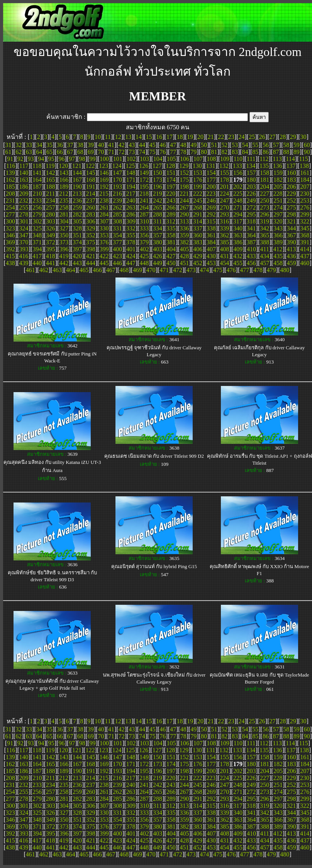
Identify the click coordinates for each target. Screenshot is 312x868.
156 (238, 173)
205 (278, 187)
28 (283, 137)
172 (144, 180)
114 (290, 159)
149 (144, 173)
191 (91, 187)
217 (131, 194)
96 (61, 159)
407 (211, 249)
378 (131, 242)
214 (90, 194)
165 (51, 180)
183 (292, 180)
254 (10, 207)
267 (184, 207)
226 (251, 194)
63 (29, 152)
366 (278, 235)
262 (117, 207)
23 (231, 137)
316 (224, 221)
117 (24, 166)
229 (291, 194)
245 (198, 201)
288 (158, 214)
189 (64, 187)
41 (111, 145)
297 (278, 214)
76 (163, 152)
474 (204, 270)
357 (158, 235)
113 (277, 159)
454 (224, 263)
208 (10, 194)
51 (214, 145)
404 (171, 249)
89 (297, 152)
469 (137, 270)
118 (37, 166)
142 (51, 173)
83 (235, 152)
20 (200, 137)
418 (51, 256)
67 (70, 152)
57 (276, 145)
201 (224, 187)
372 (51, 242)
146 (104, 173)
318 (251, 221)
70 (101, 152)
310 (144, 221)
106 (185, 159)
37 (70, 145)
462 (44, 270)
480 (285, 270)
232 (24, 201)
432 (238, 256)
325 (37, 228)
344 (292, 228)
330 (104, 228)
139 (10, 173)
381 (171, 242)
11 (108, 137)
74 (142, 152)
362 (224, 235)
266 (171, 207)
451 (184, 263)
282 (77, 214)
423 (117, 256)
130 (197, 166)
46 (163, 145)
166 (64, 180)
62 (19, 152)
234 (51, 201)
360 (198, 235)
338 (211, 228)
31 (8, 145)
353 (104, 235)
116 (11, 166)
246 (211, 201)
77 (173, 152)
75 (153, 152)
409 (238, 249)
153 (198, 173)
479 (271, 270)
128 (170, 166)
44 (142, 145)
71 (111, 152)
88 (286, 152)
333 (144, 228)
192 (104, 187)
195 (144, 187)
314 (198, 221)
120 (63, 166)
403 (158, 249)
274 (278, 207)
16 (159, 137)
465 (84, 270)
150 (158, 173)
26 (262, 137)
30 (303, 137)
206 (292, 187)
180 (251, 180)
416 (24, 256)
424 (131, 256)
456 (251, 263)
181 (265, 180)
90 (307, 152)
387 (251, 242)
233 (37, 201)
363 (238, 235)
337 (198, 228)
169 (104, 180)
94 (41, 159)
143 (64, 173)
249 (251, 201)
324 (24, 228)
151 (171, 173)
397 (77, 249)
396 (64, 249)
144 (77, 173)
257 (51, 207)
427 (171, 256)
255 (24, 207)
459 (292, 263)
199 (198, 187)
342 (265, 228)
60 (307, 145)
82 (224, 152)
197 (171, 187)
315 (211, 221)
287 (144, 214)
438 (10, 263)
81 (214, 152)
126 (144, 166)
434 (265, 256)
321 (291, 221)
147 (117, 173)
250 (265, 201)
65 (49, 152)
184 (305, 180)
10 (98, 137)
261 (104, 207)
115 (303, 159)
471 (164, 270)
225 (238, 194)
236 (77, 201)
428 (184, 256)
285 (117, 214)
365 (265, 235)
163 (24, 180)
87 (276, 152)
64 (39, 152)
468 (124, 270)
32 (19, 145)
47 (173, 145)
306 (91, 221)
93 (31, 159)
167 (77, 180)
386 (238, 242)
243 (171, 201)
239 (117, 201)
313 (184, 221)
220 (171, 194)
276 (305, 207)
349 (51, 235)
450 (171, 263)
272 (251, 207)
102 (131, 159)
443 (77, 263)
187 (37, 187)
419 (64, 256)
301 (24, 221)
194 (131, 187)
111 (251, 159)
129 (184, 166)
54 (245, 145)
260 (91, 207)
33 (29, 145)
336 (184, 228)
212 (64, 194)
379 (144, 242)
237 (91, 201)
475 (218, 270)
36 (60, 145)
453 (211, 263)
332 (131, 228)
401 (131, 249)
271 (238, 207)
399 (104, 249)
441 (51, 263)
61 (8, 152)
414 (305, 249)
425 (144, 256)
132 (224, 166)
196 (158, 187)
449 (158, 263)
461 (31, 270)
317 (238, 221)
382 (184, 242)
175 (184, 180)
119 (50, 166)
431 (224, 256)
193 (117, 187)
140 (24, 173)
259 (77, 207)
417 (37, 256)
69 (91, 152)
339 (224, 228)
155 (224, 173)
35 (49, 145)
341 (251, 228)
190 (77, 187)
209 (24, 194)
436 (292, 256)
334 (158, 228)
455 (238, 263)
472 (178, 270)
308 (117, 221)
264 (144, 207)
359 (184, 235)
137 (291, 166)
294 (238, 214)
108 (211, 159)
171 (131, 180)
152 (184, 173)
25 (252, 137)
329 (91, 228)
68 (80, 152)
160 (292, 173)
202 (238, 187)
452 (198, 263)
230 (305, 194)
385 (224, 242)
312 (171, 221)
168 (91, 180)
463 (57, 270)
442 (64, 263)
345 (305, 228)
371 (37, 242)
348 (37, 235)
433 (251, 256)
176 (198, 180)
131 (210, 166)
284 (104, 214)
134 (251, 166)
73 (132, 152)
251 (278, 201)
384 (211, 242)
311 (157, 221)
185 (10, 187)
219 (158, 194)
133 (237, 166)
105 (171, 159)
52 (224, 145)
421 (91, 256)
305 (77, 221)
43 (132, 145)
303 (51, 221)
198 (184, 187)
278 (24, 214)
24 (242, 137)
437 (305, 256)
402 (144, 249)
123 (103, 166)
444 (91, 263)
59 (297, 145)
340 (238, 228)
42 (122, 145)
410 (251, 249)
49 (193, 145)
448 (144, 263)
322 (305, 221)
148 (131, 173)
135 (264, 166)
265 (158, 207)
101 (118, 159)
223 (211, 194)
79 (193, 152)
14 (139, 137)
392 (10, 249)
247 (224, 201)
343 (278, 228)
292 (211, 214)
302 (37, 221)
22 (221, 137)
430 (211, 256)
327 (64, 228)
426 (158, 256)
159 (278, 173)
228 (278, 194)
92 (20, 159)
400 (117, 249)
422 (104, 256)
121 (77, 166)
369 (10, 242)
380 (158, 242)
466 (97, 270)
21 (211, 137)
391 (305, 242)
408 (225, 249)
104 (158, 159)
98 (82, 159)
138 (304, 166)
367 (292, 235)
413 (291, 249)
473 (191, 270)
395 (51, 249)
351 (77, 235)
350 (64, 235)
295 (251, 214)
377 (117, 242)
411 (265, 249)
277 (10, 214)
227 (265, 194)
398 (91, 249)
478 (258, 270)
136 (278, 166)
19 (190, 137)
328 (77, 228)
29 (293, 137)
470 (151, 270)
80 (204, 152)
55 (255, 145)
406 (198, 249)
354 (117, 235)
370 (24, 242)
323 (10, 228)
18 (180, 137)
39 (91, 145)
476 (231, 270)
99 (92, 159)
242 (158, 201)
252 (292, 201)
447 (131, 263)
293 (224, 214)
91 (10, 159)
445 (104, 263)
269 (211, 207)
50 (204, 145)
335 (171, 228)
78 (183, 152)
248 (238, 201)
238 (104, 201)
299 (305, 214)
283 (91, 214)
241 (144, 201)
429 (198, 256)
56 (266, 145)
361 (211, 235)
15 (149, 137)
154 (211, 173)
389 (278, 242)
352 (91, 235)
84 (245, 152)
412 (278, 249)
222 (198, 194)
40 (101, 145)
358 (171, 235)
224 (224, 194)
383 (198, 242)
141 (37, 173)
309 (131, 221)
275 (292, 207)
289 (171, 214)
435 (278, 256)
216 (117, 194)
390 (292, 242)
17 (170, 137)
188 (51, 187)
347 (24, 235)
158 (265, 173)
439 (24, 263)
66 (60, 152)
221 (184, 194)
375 (91, 242)
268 (198, 207)
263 (131, 207)
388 (265, 242)
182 (278, 180)
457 (265, 263)
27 (272, 137)
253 (305, 201)
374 (77, 242)
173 (158, 180)
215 (104, 194)
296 (265, 214)
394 (37, 249)
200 (211, 187)
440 (37, 263)
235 (64, 201)
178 (224, 180)
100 (104, 159)
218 (144, 194)
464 (71, 270)
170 (117, 180)
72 (122, 152)
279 (37, 214)
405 (185, 249)
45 (153, 145)
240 (131, 201)
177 (211, 180)
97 (72, 159)
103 (144, 159)
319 (265, 221)
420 (77, 256)
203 (251, 187)
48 (183, 145)
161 (305, 173)
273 (265, 207)
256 (37, 207)
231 (10, 201)
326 (51, 228)
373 (64, 242)
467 (111, 270)
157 (251, 173)
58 (286, 145)
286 (131, 214)
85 (255, 152)
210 (37, 194)
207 (305, 187)
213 (77, 194)
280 (51, 214)
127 (157, 166)
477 (244, 270)
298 (292, 214)
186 (24, 187)
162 (10, 180)
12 (118, 137)
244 (184, 201)
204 (265, 187)
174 (171, 180)
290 (184, 214)
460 (305, 263)
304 (64, 221)
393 (24, 249)
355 (131, 235)
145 (91, 173)
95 (51, 159)
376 (104, 242)
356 (144, 235)
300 (10, 221)
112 (264, 159)
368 (305, 235)
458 (278, 263)
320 (278, 221)
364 (251, 235)
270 (224, 207)
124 (117, 166)
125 (131, 166)
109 (225, 159)
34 (39, 145)
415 (10, 256)
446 (117, 263)
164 (37, 180)
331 (117, 228)
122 (90, 166)
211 (50, 194)
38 (80, 145)
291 (198, 214)
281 (64, 214)
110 (238, 159)
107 (198, 159)
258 (64, 207)
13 (128, 137)
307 (104, 221)
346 (10, 235)
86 (266, 152)
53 (235, 145)
